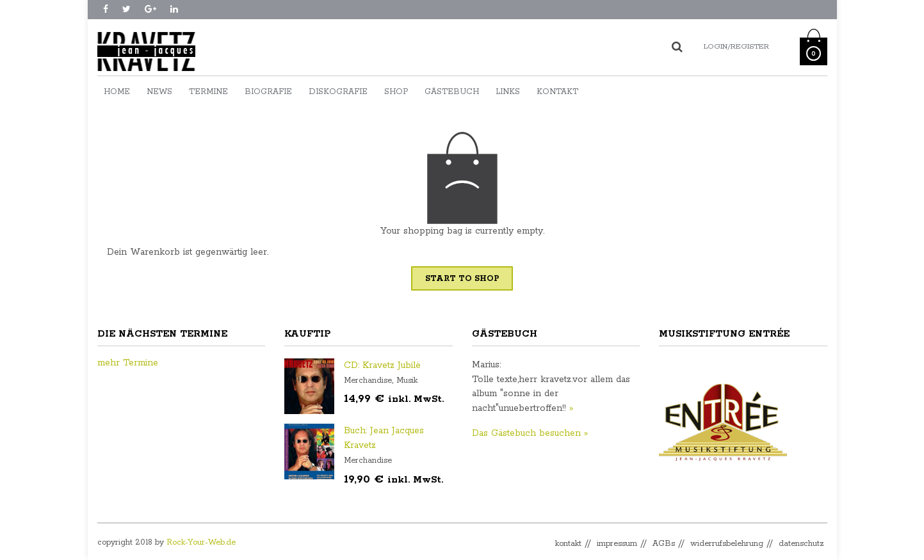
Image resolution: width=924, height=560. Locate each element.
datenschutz (801, 544)
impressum (617, 544)
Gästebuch (452, 92)
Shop (396, 92)
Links (508, 92)
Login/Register (736, 46)
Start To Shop (462, 279)
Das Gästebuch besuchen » (530, 433)
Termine (208, 92)
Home (117, 92)
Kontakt (557, 92)
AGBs (664, 544)
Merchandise (368, 380)
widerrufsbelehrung (727, 544)
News (159, 92)
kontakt (568, 544)
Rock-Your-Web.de (201, 542)
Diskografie (338, 92)
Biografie (268, 92)
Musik (407, 380)
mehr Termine (128, 363)
